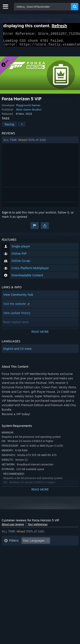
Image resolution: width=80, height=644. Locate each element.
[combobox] (43, 7)
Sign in (7, 215)
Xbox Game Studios (29, 112)
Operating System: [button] (17, 562)
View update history (17, 315)
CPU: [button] (42, 562)
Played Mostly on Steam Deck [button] (46, 556)
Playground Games (28, 108)
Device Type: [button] (13, 569)
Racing (9, 127)
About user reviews (13, 527)
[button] (40, 142)
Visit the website (17, 306)
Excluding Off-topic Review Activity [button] (29, 550)
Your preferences (38, 527)
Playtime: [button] (11, 556)
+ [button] (22, 127)
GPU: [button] (57, 562)
